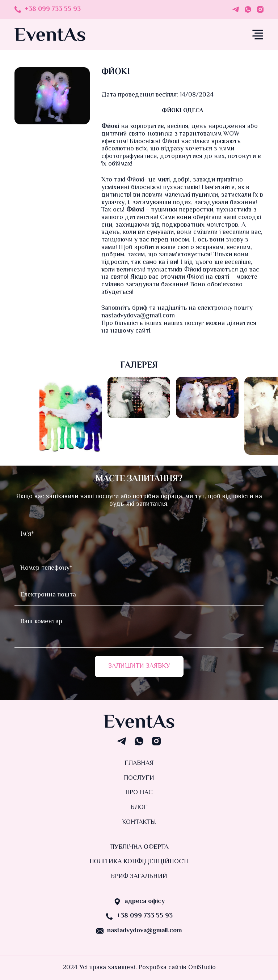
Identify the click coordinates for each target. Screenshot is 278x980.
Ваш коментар (139, 630)
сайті (143, 331)
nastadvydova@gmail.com (144, 931)
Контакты (139, 822)
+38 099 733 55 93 (53, 10)
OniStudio (202, 968)
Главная (139, 763)
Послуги (139, 778)
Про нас (139, 793)
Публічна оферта (139, 847)
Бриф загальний (139, 877)
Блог (139, 808)
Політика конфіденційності (139, 862)
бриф (140, 308)
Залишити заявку (139, 666)
